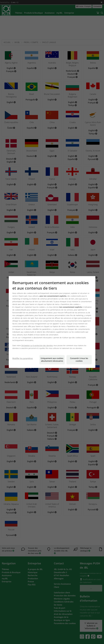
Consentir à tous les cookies (79, 360)
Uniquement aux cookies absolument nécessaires (52, 360)
